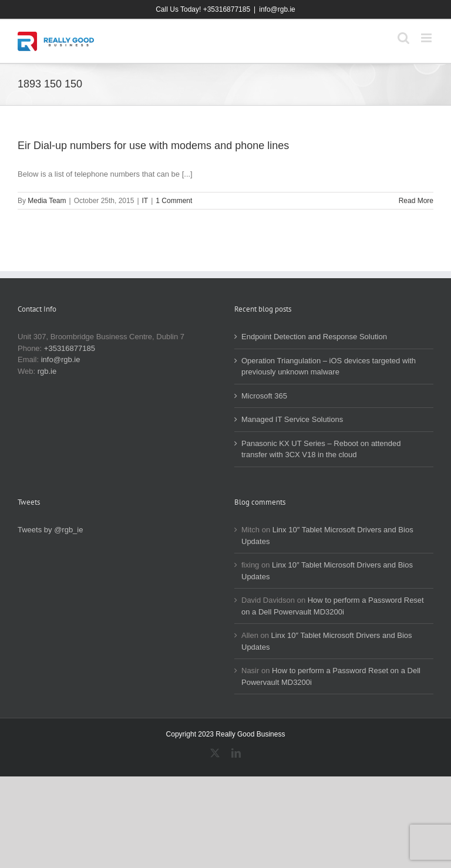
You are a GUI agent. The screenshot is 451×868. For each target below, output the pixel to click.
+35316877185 (70, 348)
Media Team (47, 201)
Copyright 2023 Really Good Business (226, 734)
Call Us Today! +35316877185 (203, 9)
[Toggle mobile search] (403, 38)
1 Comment (174, 201)
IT (145, 201)
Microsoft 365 (264, 396)
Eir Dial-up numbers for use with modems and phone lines (153, 146)
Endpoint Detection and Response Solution (314, 337)
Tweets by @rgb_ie (50, 530)
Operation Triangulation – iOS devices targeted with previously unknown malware (329, 367)
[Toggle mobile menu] (427, 38)
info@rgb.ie (277, 9)
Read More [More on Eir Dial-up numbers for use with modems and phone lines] (416, 201)
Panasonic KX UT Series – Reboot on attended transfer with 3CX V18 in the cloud (321, 449)
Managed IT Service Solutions (292, 419)
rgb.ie (47, 371)
